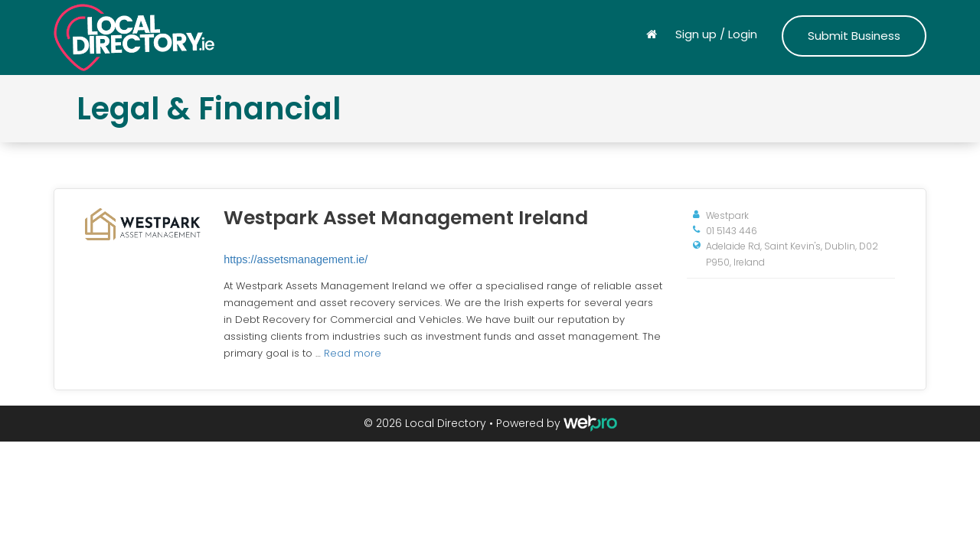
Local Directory (446, 423)
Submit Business (854, 36)
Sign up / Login (716, 34)
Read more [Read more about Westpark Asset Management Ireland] (353, 353)
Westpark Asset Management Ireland (406, 218)
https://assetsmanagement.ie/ (296, 259)
